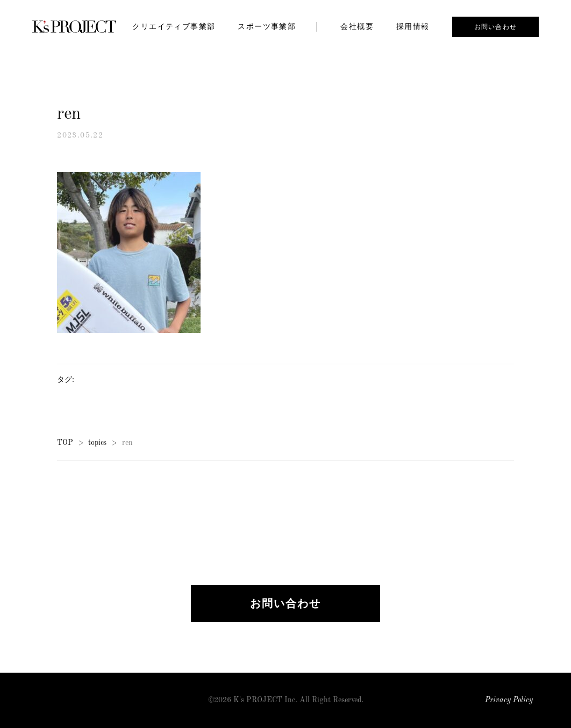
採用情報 (413, 26)
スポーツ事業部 (267, 26)
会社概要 (357, 26)
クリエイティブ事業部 (174, 26)
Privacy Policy (509, 700)
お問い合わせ (495, 27)
